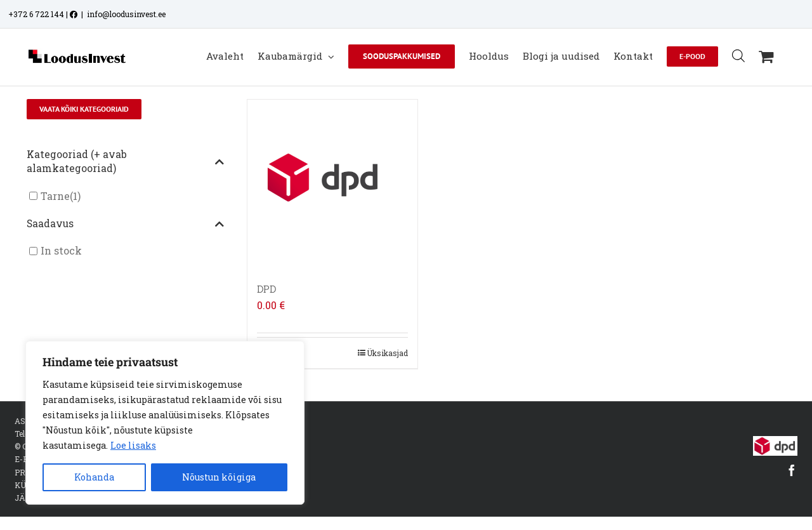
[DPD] (332, 185)
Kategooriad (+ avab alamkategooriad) (125, 161)
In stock (61, 251)
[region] (165, 423)
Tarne (55, 196)
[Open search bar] (738, 56)
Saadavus (125, 224)
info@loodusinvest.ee (126, 14)
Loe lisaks (133, 445)
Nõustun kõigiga (219, 477)
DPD (266, 289)
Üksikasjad (387, 353)
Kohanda (94, 477)
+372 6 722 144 (36, 14)
